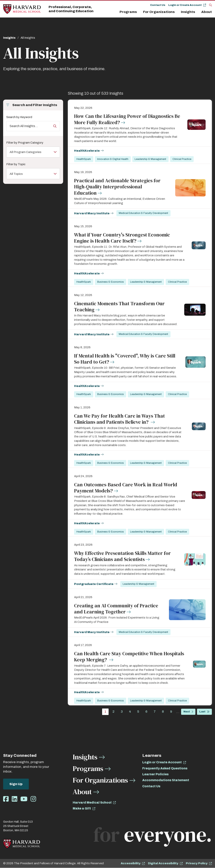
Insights (188, 12)
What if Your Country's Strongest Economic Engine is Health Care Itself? (122, 238)
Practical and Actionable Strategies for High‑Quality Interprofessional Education (117, 187)
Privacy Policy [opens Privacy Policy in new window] (197, 863)
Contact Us (158, 5)
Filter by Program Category (25, 143)
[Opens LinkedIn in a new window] (15, 799)
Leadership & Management (150, 159)
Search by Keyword (19, 117)
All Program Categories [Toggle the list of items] (28, 152)
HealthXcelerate (87, 151)
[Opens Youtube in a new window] (24, 799)
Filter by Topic (16, 165)
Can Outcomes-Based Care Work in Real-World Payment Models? (126, 488)
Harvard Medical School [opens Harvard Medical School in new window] (92, 802)
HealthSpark (84, 159)
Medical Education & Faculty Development (144, 213)
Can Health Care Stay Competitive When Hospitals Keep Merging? (129, 657)
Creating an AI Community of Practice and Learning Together (116, 609)
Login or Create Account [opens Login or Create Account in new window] (162, 762)
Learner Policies (155, 774)
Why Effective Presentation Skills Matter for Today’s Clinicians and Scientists (122, 556)
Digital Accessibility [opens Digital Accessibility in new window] (163, 863)
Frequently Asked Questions (165, 768)
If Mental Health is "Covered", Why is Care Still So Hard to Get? (125, 359)
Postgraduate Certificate (94, 584)
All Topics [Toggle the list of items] (17, 174)
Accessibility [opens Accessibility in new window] (131, 863)
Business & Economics (111, 282)
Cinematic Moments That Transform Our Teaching (119, 307)
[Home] (22, 9)
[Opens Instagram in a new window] (33, 799)
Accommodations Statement (166, 780)
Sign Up (16, 784)
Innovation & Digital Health (113, 159)
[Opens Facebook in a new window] (6, 799)
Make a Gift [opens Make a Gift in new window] (82, 808)
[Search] (210, 5)
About (207, 12)
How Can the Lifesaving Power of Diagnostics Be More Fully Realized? (127, 119)
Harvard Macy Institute (92, 213)
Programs (128, 12)
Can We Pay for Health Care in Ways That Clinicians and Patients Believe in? (119, 419)
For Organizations (159, 12)
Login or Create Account (185, 5)
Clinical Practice (182, 159)
